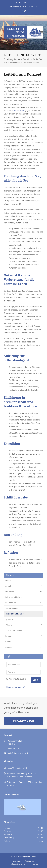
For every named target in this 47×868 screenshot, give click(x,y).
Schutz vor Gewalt (14, 630)
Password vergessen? (15, 687)
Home (8, 580)
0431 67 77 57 (25, 3)
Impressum (17, 861)
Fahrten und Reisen (23, 597)
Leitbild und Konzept (15, 614)
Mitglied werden (23, 721)
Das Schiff (23, 592)
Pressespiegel (12, 608)
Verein (23, 625)
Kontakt (23, 647)
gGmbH (10, 619)
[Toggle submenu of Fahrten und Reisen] (23, 597)
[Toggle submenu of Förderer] (23, 636)
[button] (42, 32)
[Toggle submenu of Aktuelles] (23, 586)
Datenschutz (29, 861)
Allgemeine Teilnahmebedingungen (25, 864)
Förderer (23, 636)
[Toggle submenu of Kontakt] (23, 647)
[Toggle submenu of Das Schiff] (23, 592)
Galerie (8, 642)
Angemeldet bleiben (16, 679)
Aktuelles (23, 586)
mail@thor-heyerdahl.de (25, 6)
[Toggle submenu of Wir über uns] (23, 603)
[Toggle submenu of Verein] (23, 625)
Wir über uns (23, 603)
